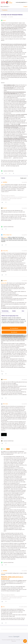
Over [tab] (23, 311)
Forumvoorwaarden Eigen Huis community (11, 640)
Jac (4, 607)
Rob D (4, 20)
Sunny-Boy (5, 251)
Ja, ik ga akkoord (14, 328)
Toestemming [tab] (5, 311)
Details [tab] (14, 311)
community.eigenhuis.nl (22, 2)
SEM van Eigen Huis (7, 235)
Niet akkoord (14, 332)
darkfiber (5, 182)
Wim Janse (5, 404)
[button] (25, 641)
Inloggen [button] (25, 7)
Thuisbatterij (5, 10)
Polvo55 (5, 208)
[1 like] (7, 171)
